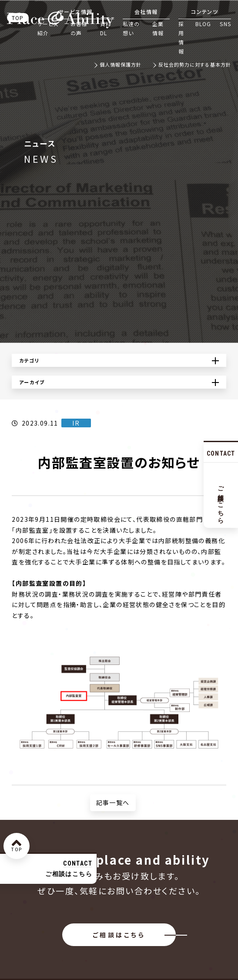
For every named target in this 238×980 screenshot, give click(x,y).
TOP (18, 18)
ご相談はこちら (119, 935)
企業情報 (158, 28)
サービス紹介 (48, 28)
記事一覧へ (113, 802)
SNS (225, 24)
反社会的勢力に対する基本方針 (195, 65)
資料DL (106, 28)
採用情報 (181, 37)
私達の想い (131, 28)
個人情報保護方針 (121, 65)
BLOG (203, 24)
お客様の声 (79, 28)
